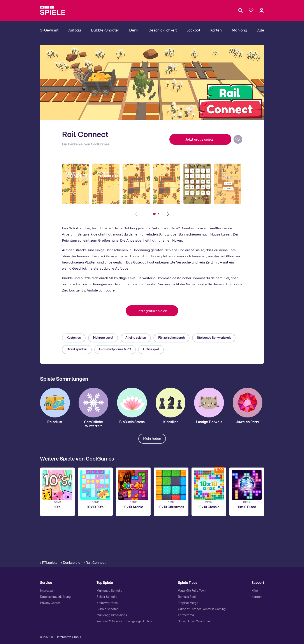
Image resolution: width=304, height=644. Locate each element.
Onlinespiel (151, 349)
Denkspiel (76, 144)
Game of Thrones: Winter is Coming (202, 609)
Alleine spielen (136, 338)
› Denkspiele (71, 563)
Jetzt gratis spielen (200, 140)
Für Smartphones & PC (115, 349)
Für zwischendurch (171, 338)
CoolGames (100, 144)
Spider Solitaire (107, 597)
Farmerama (186, 615)
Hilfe (255, 591)
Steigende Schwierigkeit (214, 338)
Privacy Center (50, 603)
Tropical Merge (188, 603)
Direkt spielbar (77, 349)
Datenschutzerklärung (55, 597)
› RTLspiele (49, 563)
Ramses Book (187, 597)
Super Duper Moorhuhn (194, 621)
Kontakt (257, 597)
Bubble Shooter (107, 609)
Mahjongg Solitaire (109, 591)
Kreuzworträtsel (107, 603)
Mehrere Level (103, 338)
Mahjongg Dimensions (112, 615)
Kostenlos (74, 338)
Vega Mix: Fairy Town (192, 591)
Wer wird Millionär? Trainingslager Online (124, 621)
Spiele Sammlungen (64, 379)
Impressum (48, 591)
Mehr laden (152, 439)
